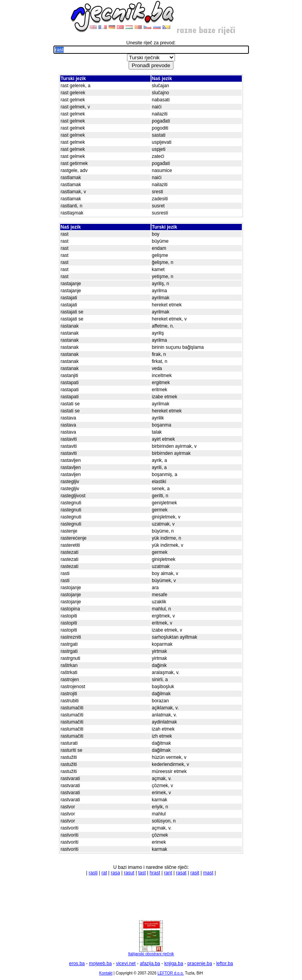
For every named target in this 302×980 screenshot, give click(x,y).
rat (104, 873)
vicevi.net (126, 964)
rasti (93, 873)
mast (208, 873)
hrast (155, 873)
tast (142, 873)
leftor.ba (225, 964)
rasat (181, 873)
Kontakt (106, 973)
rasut (129, 873)
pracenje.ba (200, 964)
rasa (115, 873)
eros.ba (77, 964)
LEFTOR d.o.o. (170, 973)
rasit (195, 873)
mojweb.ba (100, 964)
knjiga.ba (174, 964)
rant (168, 873)
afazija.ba (150, 964)
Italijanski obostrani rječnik (151, 952)
